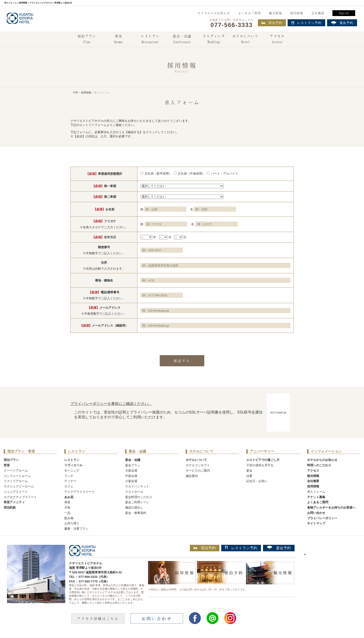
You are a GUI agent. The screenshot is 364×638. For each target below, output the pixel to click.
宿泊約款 (10, 507)
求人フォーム (316, 492)
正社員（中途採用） (191, 174)
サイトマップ (316, 523)
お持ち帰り (72, 523)
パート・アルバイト (225, 174)
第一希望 (104, 186)
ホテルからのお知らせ (214, 13)
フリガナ (104, 221)
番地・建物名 (104, 280)
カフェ (69, 486)
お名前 (104, 209)
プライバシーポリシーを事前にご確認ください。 (111, 404)
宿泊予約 (272, 23)
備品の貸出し (134, 507)
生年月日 (104, 237)
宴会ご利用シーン (137, 502)
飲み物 (69, 518)
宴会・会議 (182, 40)
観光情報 (276, 13)
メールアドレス (104, 308)
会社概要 (318, 13)
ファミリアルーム (16, 481)
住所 (104, 263)
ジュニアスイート (16, 492)
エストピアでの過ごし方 (263, 460)
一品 (67, 513)
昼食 (67, 502)
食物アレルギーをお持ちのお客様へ (331, 507)
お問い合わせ (316, 513)
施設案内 (192, 476)
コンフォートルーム (17, 476)
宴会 (249, 471)
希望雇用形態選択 (104, 174)
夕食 (67, 507)
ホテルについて (245, 40)
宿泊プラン (87, 40)
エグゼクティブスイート (20, 497)
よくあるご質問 (250, 13)
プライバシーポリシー (322, 518)
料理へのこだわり (319, 465)
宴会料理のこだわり (139, 497)
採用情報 (297, 13)
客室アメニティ (14, 502)
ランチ (69, 476)
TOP (75, 93)
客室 (118, 40)
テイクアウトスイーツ (79, 492)
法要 (249, 476)
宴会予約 (279, 548)
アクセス (277, 40)
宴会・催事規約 (136, 513)
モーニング (72, 471)
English (344, 13)
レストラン (150, 40)
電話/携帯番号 (104, 292)
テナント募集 (316, 497)
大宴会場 (131, 471)
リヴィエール (73, 465)
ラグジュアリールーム (19, 486)
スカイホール (134, 492)
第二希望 (104, 197)
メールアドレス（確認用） (104, 326)
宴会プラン (133, 465)
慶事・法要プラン (76, 529)
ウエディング (214, 40)
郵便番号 (104, 247)
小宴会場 (131, 481)
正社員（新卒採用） (158, 174)
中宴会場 (131, 476)
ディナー (70, 481)
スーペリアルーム (16, 471)
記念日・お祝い (257, 481)
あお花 (69, 497)
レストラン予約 (241, 548)
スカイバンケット (137, 486)
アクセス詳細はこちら (98, 618)
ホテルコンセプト (198, 465)
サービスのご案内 (198, 471)
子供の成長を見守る (260, 465)
